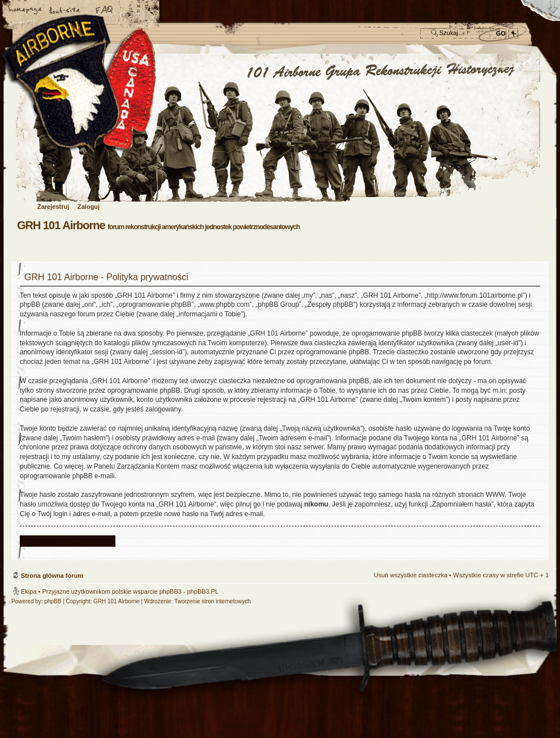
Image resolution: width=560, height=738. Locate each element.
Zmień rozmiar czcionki (65, 11)
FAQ (105, 11)
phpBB (53, 601)
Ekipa (29, 591)
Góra (535, 505)
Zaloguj (89, 207)
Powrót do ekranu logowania (68, 541)
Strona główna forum (279, 128)
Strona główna (25, 11)
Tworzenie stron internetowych (212, 601)
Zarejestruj (53, 207)
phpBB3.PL (203, 591)
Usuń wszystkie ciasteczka (411, 575)
